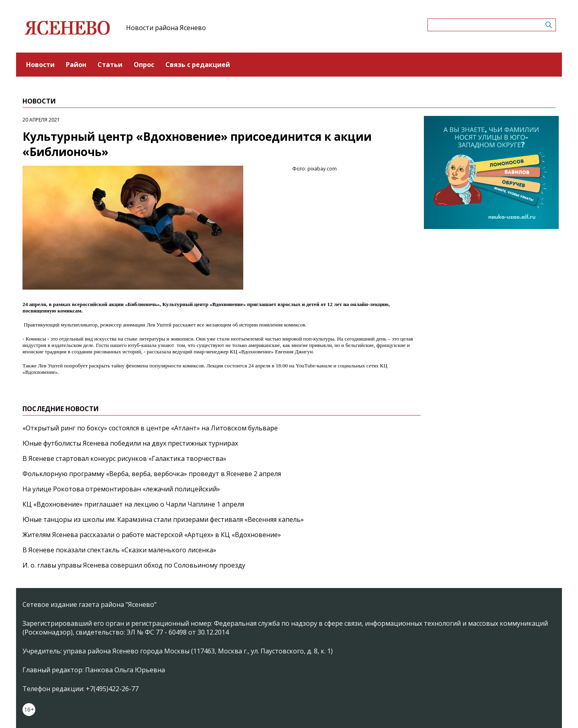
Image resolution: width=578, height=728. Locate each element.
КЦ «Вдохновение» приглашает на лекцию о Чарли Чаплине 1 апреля (133, 504)
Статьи (110, 65)
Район (76, 65)
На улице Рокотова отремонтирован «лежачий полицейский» (121, 489)
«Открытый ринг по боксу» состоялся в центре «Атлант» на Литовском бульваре (150, 428)
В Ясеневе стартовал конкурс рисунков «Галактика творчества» (124, 458)
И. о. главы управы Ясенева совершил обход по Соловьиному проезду (134, 565)
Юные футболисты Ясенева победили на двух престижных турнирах (130, 443)
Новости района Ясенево (166, 28)
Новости (40, 65)
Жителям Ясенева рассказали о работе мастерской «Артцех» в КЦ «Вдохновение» (152, 535)
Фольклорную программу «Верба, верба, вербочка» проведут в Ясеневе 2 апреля (152, 474)
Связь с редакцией (198, 65)
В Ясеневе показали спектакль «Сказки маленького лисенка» (119, 550)
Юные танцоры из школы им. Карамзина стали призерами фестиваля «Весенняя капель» (163, 519)
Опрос (144, 65)
